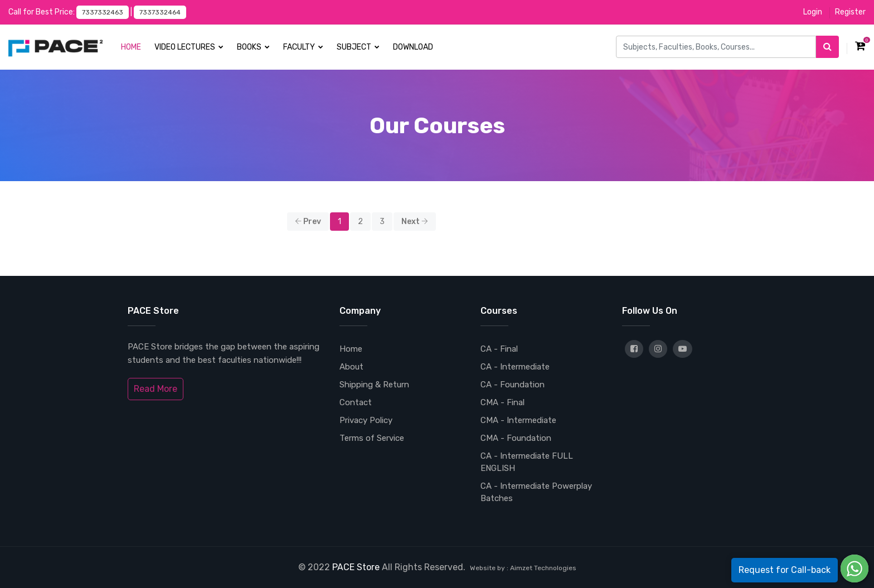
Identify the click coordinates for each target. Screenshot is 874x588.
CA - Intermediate (515, 367)
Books (253, 47)
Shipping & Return (374, 385)
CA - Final (499, 349)
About (351, 367)
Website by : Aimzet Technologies (523, 568)
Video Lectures (189, 47)
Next (415, 222)
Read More (156, 389)
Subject (358, 47)
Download (413, 47)
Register (850, 12)
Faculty (303, 47)
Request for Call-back (785, 570)
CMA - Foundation (516, 438)
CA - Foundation (513, 385)
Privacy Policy (366, 420)
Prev (308, 222)
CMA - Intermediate (518, 420)
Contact (356, 402)
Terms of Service (372, 438)
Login (813, 12)
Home (131, 47)
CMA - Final (502, 402)
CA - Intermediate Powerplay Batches (536, 492)
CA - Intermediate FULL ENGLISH (527, 462)
